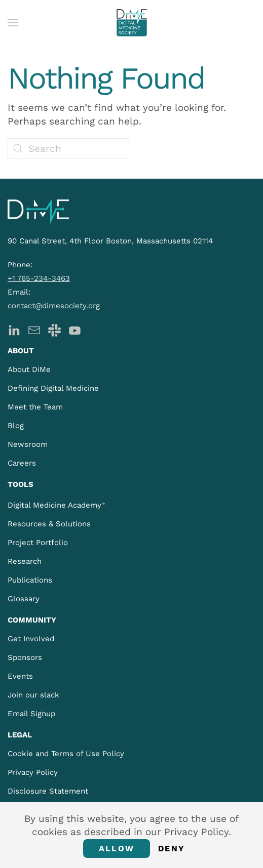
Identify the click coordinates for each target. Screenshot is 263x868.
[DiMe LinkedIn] (14, 329)
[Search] (68, 148)
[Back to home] (132, 23)
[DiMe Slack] (54, 329)
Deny (172, 849)
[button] (13, 23)
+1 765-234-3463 (39, 278)
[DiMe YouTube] (75, 329)
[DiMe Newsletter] (34, 329)
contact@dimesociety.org (54, 306)
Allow (117, 849)
